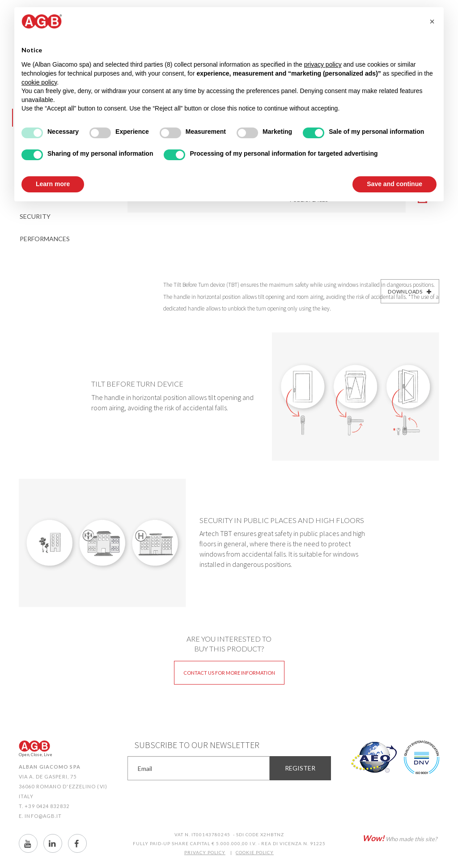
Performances (45, 239)
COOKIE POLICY (255, 852)
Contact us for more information (229, 673)
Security (35, 216)
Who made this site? (400, 838)
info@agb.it (43, 816)
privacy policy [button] (323, 64)
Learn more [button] (53, 184)
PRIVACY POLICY (205, 852)
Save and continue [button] (394, 184)
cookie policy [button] (39, 82)
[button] (432, 21)
